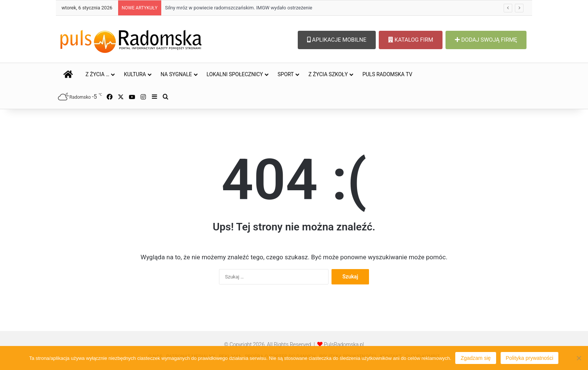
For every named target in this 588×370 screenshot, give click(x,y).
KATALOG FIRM (411, 40)
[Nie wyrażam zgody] (579, 358)
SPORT (286, 74)
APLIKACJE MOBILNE (337, 40)
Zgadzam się (475, 358)
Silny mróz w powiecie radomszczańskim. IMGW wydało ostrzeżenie (239, 8)
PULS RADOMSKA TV (387, 74)
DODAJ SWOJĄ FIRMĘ (486, 40)
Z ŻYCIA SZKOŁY (328, 74)
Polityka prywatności (530, 358)
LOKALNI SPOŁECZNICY (235, 74)
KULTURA (135, 74)
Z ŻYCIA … (97, 74)
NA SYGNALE (176, 74)
